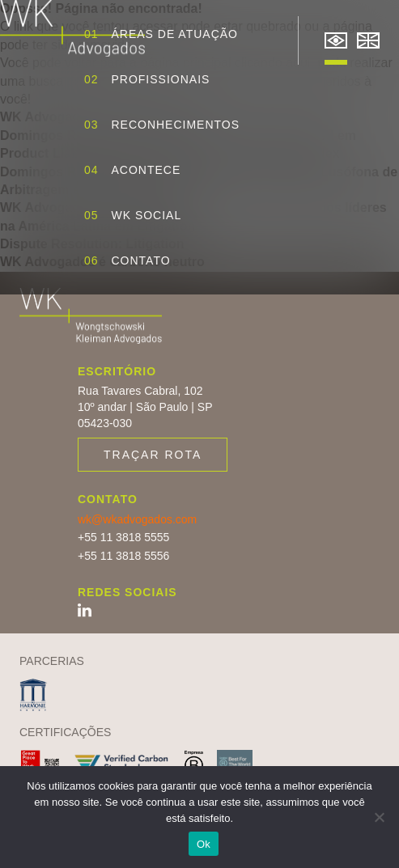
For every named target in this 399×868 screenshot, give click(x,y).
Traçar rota (153, 455)
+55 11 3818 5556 (123, 556)
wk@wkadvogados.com (137, 519)
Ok (204, 844)
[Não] (379, 817)
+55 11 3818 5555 (123, 537)
